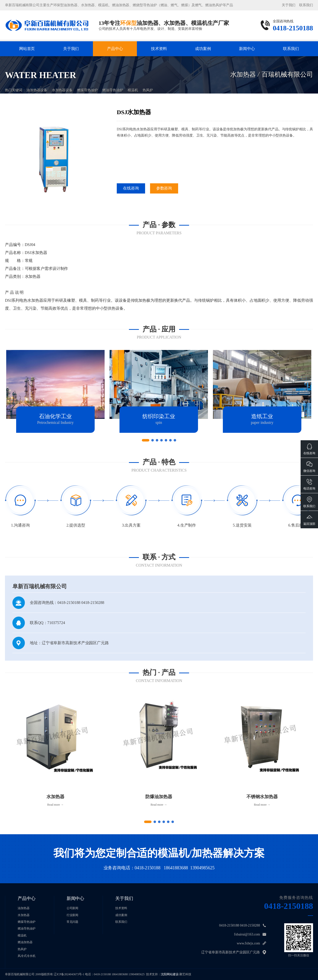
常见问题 (73, 922)
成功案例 (203, 49)
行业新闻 (73, 915)
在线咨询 (131, 188)
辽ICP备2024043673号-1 (69, 974)
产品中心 (115, 49)
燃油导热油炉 (113, 86)
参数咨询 (164, 188)
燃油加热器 (25, 942)
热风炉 (148, 86)
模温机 (133, 86)
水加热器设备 (62, 86)
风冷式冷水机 (26, 956)
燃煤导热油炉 (87, 86)
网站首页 (27, 49)
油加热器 (24, 908)
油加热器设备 (37, 86)
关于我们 (289, 5)
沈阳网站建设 (170, 974)
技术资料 (159, 49)
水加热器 (24, 915)
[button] (146, 440)
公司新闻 (73, 908)
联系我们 (306, 5)
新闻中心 (247, 49)
